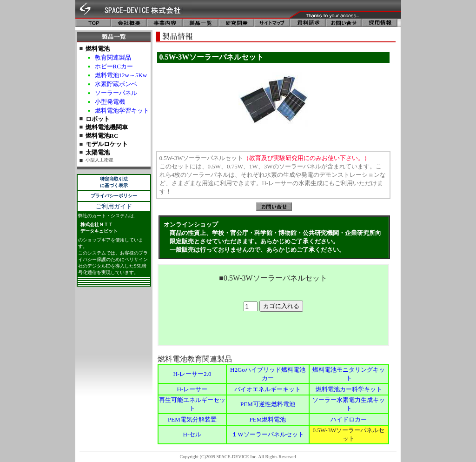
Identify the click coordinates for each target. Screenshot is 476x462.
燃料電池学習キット (122, 110)
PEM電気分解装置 (192, 419)
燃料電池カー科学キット (349, 389)
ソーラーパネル (116, 93)
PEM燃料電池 (268, 419)
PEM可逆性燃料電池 (268, 404)
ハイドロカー (349, 419)
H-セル (192, 434)
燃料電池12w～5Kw (121, 75)
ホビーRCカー (114, 66)
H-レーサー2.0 (192, 374)
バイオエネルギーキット (268, 389)
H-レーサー (192, 389)
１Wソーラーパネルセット (268, 434)
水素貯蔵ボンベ (116, 84)
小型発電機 (110, 102)
